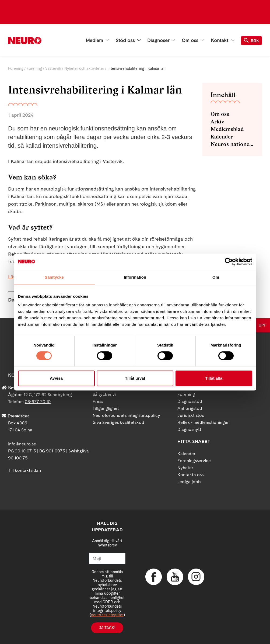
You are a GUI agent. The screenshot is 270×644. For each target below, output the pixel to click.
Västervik (53, 68)
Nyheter (185, 468)
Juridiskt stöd (191, 415)
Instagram (196, 577)
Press (98, 401)
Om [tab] (216, 277)
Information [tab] (135, 277)
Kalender (222, 137)
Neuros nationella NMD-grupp (232, 144)
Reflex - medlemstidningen (204, 422)
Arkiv (217, 122)
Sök (251, 41)
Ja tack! (107, 628)
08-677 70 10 (38, 402)
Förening (16, 68)
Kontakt (223, 40)
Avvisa (56, 378)
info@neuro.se (22, 444)
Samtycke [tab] (54, 277)
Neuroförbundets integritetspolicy (126, 415)
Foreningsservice (194, 461)
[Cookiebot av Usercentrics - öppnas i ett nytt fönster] (229, 262)
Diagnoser (161, 40)
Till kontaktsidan (24, 470)
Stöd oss (128, 40)
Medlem (97, 40)
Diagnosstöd (190, 401)
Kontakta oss (190, 475)
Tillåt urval (135, 378)
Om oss (193, 40)
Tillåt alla (214, 378)
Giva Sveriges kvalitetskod (118, 422)
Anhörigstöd (190, 408)
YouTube (175, 577)
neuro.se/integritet (107, 615)
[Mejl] (107, 558)
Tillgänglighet (106, 408)
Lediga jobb (189, 482)
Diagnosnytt (189, 429)
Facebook (153, 577)
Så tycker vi (104, 394)
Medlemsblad (227, 129)
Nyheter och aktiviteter (84, 68)
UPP (262, 325)
